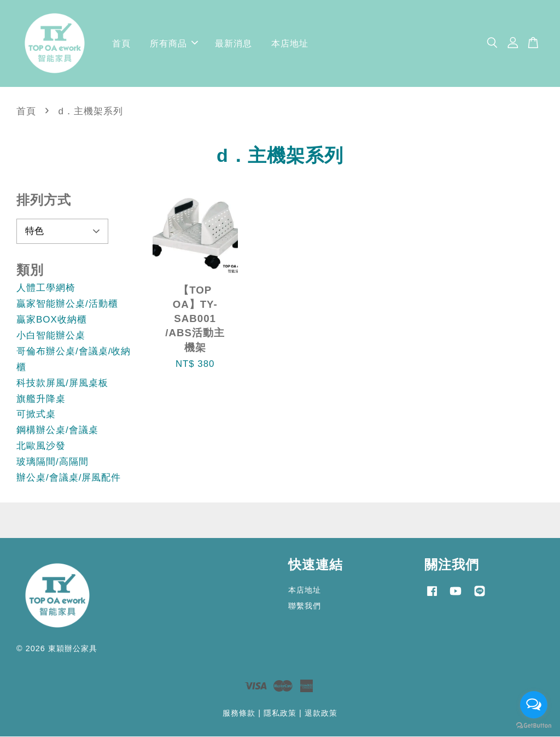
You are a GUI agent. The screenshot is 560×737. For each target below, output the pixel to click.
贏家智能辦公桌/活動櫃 (67, 304)
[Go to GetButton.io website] (534, 726)
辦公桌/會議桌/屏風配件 (69, 478)
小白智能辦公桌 (51, 336)
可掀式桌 (36, 415)
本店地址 (290, 43)
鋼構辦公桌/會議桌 (57, 431)
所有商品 (174, 43)
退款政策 (321, 713)
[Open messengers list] (534, 705)
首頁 (121, 43)
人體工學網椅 (46, 288)
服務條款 (239, 713)
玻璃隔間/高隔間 (52, 462)
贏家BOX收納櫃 (52, 320)
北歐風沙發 (41, 446)
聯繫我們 (305, 606)
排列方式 (44, 200)
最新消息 (234, 43)
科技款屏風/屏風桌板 (62, 384)
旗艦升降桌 (41, 399)
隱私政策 (280, 713)
